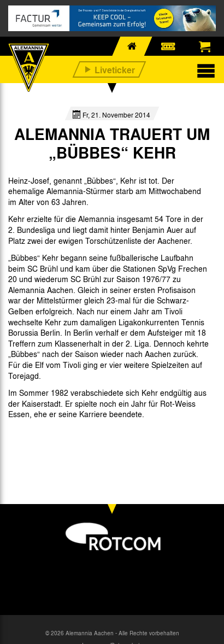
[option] (39, 439)
